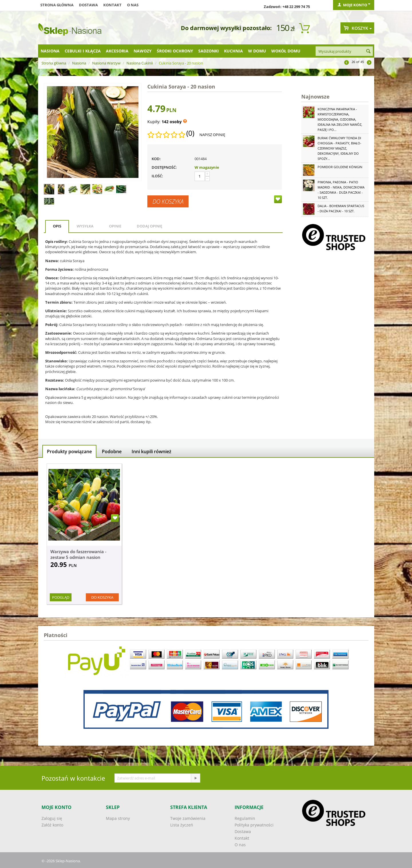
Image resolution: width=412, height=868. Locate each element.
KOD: (156, 159)
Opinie (115, 226)
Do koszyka (168, 201)
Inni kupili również (151, 451)
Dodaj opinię (149, 226)
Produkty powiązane (69, 451)
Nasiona (50, 51)
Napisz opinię (212, 135)
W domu (257, 51)
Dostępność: (164, 167)
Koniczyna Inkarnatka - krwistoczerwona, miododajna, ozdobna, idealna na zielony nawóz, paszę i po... (340, 119)
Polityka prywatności (254, 825)
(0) (190, 133)
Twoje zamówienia (188, 818)
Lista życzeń (182, 825)
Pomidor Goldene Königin (340, 167)
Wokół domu (286, 51)
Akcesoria (117, 51)
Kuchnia (233, 51)
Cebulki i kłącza (83, 51)
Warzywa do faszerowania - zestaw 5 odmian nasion (78, 554)
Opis (57, 226)
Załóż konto (52, 825)
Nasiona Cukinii (140, 63)
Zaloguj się (52, 818)
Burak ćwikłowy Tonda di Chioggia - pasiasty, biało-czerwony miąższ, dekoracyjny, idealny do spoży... (339, 148)
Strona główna (57, 5)
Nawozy (143, 51)
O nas (133, 5)
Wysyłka (85, 226)
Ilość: (157, 176)
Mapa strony (118, 818)
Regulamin (245, 818)
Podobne (112, 451)
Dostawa (88, 5)
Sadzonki (209, 51)
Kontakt (112, 5)
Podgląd (61, 597)
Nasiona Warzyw (106, 63)
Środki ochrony (175, 51)
